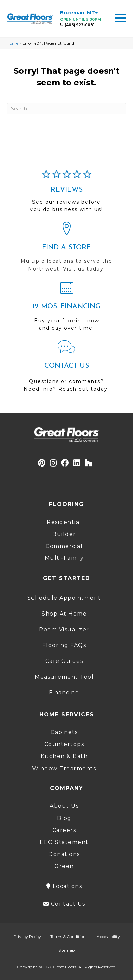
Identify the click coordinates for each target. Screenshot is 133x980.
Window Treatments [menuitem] (64, 768)
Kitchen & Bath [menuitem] (64, 756)
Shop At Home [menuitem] (64, 614)
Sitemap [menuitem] (66, 950)
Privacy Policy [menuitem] (27, 937)
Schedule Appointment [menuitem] (64, 598)
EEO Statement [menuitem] (64, 842)
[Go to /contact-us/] (66, 369)
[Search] (66, 109)
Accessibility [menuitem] (108, 937)
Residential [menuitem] (64, 522)
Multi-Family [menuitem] (64, 558)
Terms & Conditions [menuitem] (69, 937)
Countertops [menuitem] (64, 744)
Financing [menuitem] (64, 693)
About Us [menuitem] (64, 806)
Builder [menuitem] (64, 534)
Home (13, 43)
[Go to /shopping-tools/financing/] (66, 309)
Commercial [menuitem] (64, 546)
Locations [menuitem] (64, 886)
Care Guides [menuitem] (64, 661)
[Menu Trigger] (120, 18)
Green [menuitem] (64, 866)
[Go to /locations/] (66, 250)
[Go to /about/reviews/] (66, 194)
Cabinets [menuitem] (64, 732)
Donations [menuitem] (64, 854)
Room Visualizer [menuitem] (64, 629)
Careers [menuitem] (64, 830)
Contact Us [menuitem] (64, 904)
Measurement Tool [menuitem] (64, 677)
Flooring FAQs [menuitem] (64, 645)
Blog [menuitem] (64, 818)
